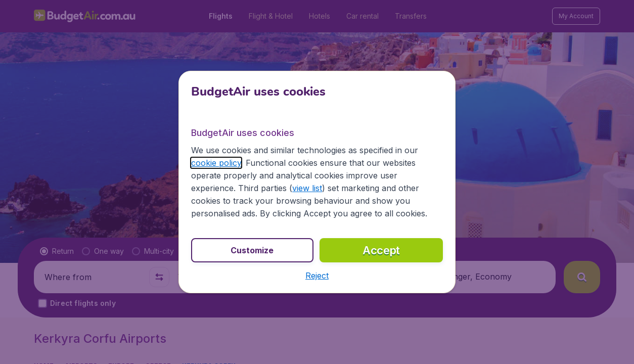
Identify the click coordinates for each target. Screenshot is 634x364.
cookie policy (216, 163)
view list (307, 188)
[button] (317, 276)
